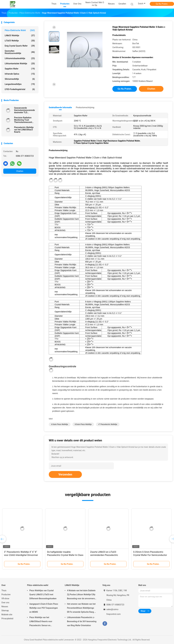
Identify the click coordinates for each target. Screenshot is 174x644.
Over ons (5, 603)
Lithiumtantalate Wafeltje (20, 64)
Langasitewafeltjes (20, 84)
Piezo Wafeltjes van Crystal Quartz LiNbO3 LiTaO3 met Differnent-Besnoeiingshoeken (43, 594)
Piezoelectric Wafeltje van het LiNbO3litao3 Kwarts (24, 130)
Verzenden (65, 474)
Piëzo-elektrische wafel (20, 30)
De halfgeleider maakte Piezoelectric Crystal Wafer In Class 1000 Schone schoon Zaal (65, 555)
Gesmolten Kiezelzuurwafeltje (20, 52)
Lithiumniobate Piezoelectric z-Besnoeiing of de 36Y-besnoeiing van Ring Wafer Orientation (82, 621)
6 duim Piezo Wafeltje (60, 424)
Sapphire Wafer (20, 69)
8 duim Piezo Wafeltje (83, 424)
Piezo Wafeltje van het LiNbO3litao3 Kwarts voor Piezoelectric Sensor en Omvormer (41, 622)
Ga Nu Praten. (162, 4)
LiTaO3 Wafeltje (20, 41)
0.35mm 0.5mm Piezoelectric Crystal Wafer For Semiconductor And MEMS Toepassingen (150, 555)
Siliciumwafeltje (20, 79)
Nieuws (5, 607)
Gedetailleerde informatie (60, 107)
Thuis (4, 590)
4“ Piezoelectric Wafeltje (108, 424)
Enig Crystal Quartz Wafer (20, 46)
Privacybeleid (7, 619)
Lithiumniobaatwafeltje (20, 58)
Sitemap (5, 611)
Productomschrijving (85, 107)
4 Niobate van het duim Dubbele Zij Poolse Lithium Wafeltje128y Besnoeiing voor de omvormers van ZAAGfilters (81, 595)
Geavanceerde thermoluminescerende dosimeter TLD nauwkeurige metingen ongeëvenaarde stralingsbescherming (24, 110)
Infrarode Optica (20, 74)
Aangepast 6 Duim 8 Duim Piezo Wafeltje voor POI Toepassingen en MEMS (44, 608)
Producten (6, 594)
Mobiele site (7, 615)
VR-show (5, 599)
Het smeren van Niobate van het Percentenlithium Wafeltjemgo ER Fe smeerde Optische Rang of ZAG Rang (82, 608)
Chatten (20, 171)
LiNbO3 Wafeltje (20, 35)
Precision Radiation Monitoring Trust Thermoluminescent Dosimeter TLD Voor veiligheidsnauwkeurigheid (25, 120)
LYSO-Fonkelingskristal (20, 89)
